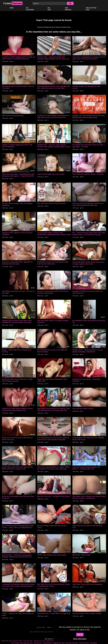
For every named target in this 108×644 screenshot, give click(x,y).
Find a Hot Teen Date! (91, 9)
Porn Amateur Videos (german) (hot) (22, 643)
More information (80, 639)
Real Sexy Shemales (72, 643)
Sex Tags (49, 9)
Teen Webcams (68, 9)
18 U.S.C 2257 (41, 628)
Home (12, 8)
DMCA (49, 628)
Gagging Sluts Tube (59, 643)
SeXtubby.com (38, 643)
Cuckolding (93, 643)
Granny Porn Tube (7, 641)
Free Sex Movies (84, 643)
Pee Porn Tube (18, 641)
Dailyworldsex (48, 643)
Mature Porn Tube (52, 641)
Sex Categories (30, 9)
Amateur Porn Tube (39, 641)
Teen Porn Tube (28, 641)
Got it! (80, 635)
